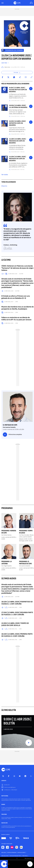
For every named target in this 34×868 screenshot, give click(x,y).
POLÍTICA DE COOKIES (21, 853)
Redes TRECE (25, 856)
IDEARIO (3, 805)
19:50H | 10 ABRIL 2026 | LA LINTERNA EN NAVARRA (18, 106)
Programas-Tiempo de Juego (26, 532)
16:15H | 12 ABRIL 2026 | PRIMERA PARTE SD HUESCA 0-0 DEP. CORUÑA (17, 635)
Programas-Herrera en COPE (9, 532)
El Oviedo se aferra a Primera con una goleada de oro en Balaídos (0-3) (16, 297)
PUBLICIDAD (4, 814)
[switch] (17, 858)
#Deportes (4, 186)
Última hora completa (12, 435)
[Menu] (2, 3)
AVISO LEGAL (4, 853)
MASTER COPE (5, 823)
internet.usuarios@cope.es (10, 787)
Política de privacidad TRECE (15, 856)
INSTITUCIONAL (5, 796)
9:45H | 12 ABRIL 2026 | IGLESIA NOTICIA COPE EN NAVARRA (18, 90)
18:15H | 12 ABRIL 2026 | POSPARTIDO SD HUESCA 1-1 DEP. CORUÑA (17, 603)
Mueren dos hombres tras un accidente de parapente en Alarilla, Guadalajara (18, 308)
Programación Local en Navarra (14, 50)
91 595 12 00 (7, 785)
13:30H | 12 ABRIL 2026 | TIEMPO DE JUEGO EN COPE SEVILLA (15, 624)
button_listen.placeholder (31, 89)
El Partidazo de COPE (10, 425)
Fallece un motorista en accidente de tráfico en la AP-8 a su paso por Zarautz (16, 319)
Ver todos (5, 175)
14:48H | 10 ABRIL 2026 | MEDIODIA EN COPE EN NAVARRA (17, 141)
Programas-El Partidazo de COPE (25, 563)
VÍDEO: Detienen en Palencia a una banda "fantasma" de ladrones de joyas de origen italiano (17, 268)
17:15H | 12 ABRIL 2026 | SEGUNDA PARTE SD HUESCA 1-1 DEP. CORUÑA (17, 614)
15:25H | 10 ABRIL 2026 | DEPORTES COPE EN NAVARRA (17, 123)
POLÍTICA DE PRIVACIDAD (12, 853)
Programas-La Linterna (7, 563)
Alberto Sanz (7, 67)
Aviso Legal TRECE (5, 856)
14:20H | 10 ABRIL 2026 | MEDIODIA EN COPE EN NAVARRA (17, 159)
